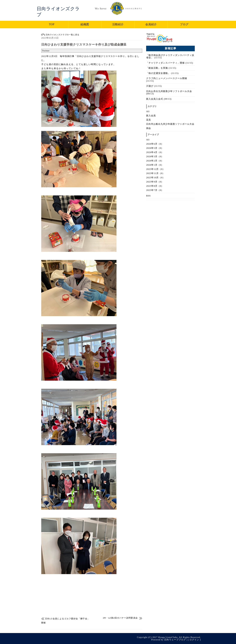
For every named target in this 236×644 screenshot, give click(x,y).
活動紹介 (118, 24)
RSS (148, 196)
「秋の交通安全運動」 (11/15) (162, 73)
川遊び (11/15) (154, 86)
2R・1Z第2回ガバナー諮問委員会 (120, 618)
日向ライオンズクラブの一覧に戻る (60, 35)
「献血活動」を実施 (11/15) (161, 68)
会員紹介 (151, 24)
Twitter (46, 51)
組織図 (85, 24)
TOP (52, 24)
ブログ (184, 24)
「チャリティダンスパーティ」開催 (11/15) (170, 63)
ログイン (194, 640)
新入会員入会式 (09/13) (159, 99)
